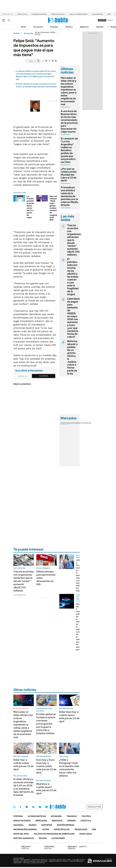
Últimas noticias (37, 816)
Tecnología (81, 829)
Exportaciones (97, 14)
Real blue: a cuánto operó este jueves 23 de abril (46, 789)
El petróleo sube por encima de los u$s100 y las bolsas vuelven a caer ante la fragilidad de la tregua (73, 277)
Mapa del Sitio (21, 834)
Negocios (84, 27)
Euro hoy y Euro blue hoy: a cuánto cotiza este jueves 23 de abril (46, 766)
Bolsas (71, 423)
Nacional (19, 825)
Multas (43, 838)
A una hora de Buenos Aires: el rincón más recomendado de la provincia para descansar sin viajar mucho (69, 121)
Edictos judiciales (24, 838)
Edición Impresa (66, 825)
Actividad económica (39, 14)
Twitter (15, 807)
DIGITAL (27, 848)
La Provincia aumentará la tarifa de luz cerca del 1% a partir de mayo (32, 207)
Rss (94, 829)
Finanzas (54, 27)
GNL (109, 14)
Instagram (27, 807)
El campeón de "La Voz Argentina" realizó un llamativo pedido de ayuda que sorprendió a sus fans (69, 150)
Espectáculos (62, 829)
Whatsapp (47, 807)
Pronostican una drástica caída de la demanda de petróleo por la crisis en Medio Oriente (69, 196)
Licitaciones (58, 838)
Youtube (40, 807)
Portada (18, 816)
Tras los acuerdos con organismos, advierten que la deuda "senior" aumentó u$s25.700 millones (24, 581)
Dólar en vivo (22, 14)
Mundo (33, 825)
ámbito (17, 33)
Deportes (47, 825)
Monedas (64, 423)
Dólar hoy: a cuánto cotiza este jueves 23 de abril (24, 765)
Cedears (88, 423)
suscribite (102, 20)
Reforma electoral (58, 14)
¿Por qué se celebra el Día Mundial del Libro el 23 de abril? (69, 175)
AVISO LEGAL (86, 834)
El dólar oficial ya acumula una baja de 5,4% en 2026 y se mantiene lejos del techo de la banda (36, 85)
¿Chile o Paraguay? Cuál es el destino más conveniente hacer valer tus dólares (69, 768)
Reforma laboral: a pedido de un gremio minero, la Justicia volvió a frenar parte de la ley (72, 357)
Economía (38, 27)
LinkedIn (33, 807)
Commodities (79, 423)
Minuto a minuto (22, 708)
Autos (46, 829)
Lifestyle (86, 821)
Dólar (24, 27)
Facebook (21, 807)
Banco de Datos (22, 821)
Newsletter (110, 27)
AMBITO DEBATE (77, 848)
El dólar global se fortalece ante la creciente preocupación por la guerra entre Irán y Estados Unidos (46, 724)
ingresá (110, 20)
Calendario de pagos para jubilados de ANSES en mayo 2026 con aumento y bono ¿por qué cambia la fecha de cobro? (73, 318)
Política (69, 27)
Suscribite (44, 376)
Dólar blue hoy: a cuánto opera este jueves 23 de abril (69, 717)
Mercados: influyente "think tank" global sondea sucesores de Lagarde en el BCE (55, 208)
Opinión (100, 27)
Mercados (41, 821)
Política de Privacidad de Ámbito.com (54, 834)
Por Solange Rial (20, 595)
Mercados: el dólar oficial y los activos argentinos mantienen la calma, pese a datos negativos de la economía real (69, 91)
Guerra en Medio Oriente (78, 14)
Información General (25, 829)
